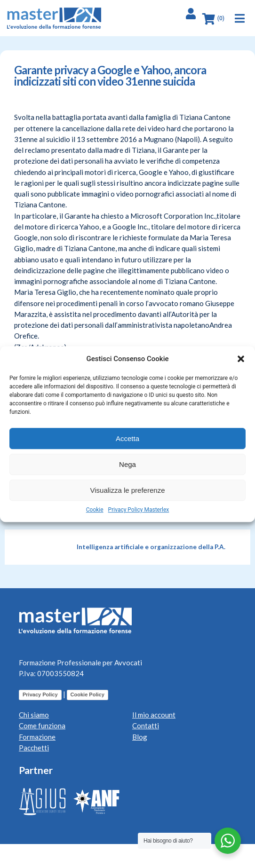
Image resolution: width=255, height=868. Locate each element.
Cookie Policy (88, 694)
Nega (127, 464)
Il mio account (154, 715)
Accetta (127, 438)
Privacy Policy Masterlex (139, 510)
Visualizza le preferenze (128, 490)
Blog (140, 737)
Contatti (146, 726)
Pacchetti (34, 748)
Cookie (95, 510)
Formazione (37, 737)
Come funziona (42, 726)
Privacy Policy (40, 694)
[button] (241, 359)
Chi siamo (34, 715)
